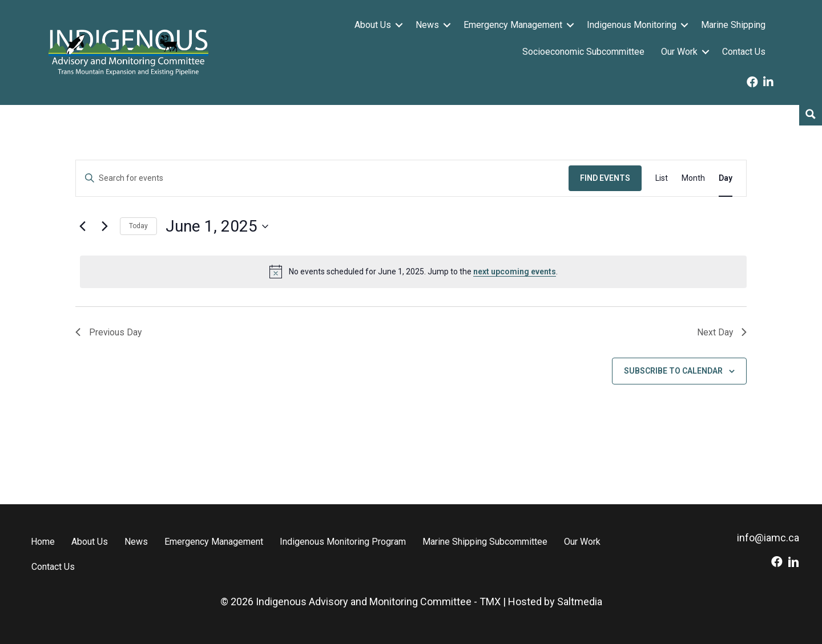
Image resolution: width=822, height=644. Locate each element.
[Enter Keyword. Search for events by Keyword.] (322, 178)
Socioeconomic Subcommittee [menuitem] (583, 52)
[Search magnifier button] (811, 114)
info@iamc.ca (768, 538)
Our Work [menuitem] (679, 52)
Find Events (605, 178)
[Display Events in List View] (662, 178)
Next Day (722, 332)
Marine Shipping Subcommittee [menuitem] (485, 542)
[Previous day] (82, 226)
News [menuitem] (427, 25)
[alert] (413, 272)
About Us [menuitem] (373, 25)
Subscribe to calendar (673, 371)
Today (138, 226)
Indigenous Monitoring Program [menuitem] (343, 542)
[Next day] (104, 226)
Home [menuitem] (43, 542)
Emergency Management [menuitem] (513, 25)
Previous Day (109, 332)
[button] (399, 25)
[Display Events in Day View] (726, 178)
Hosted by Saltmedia (555, 602)
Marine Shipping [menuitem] (733, 25)
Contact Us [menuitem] (744, 52)
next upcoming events (515, 272)
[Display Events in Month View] (693, 178)
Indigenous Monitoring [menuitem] (632, 25)
